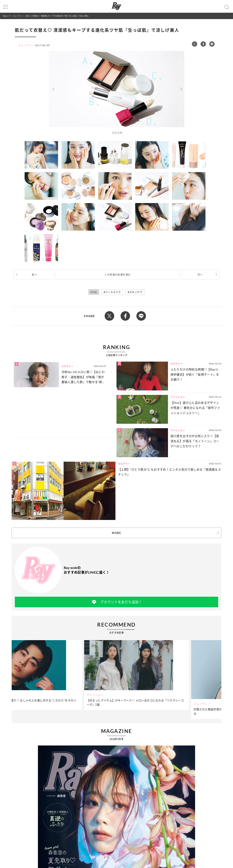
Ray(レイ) (7, 16)
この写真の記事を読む (118, 275)
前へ (34, 275)
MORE (116, 533)
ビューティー (18, 16)
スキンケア (136, 292)
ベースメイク (113, 292)
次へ (200, 275)
